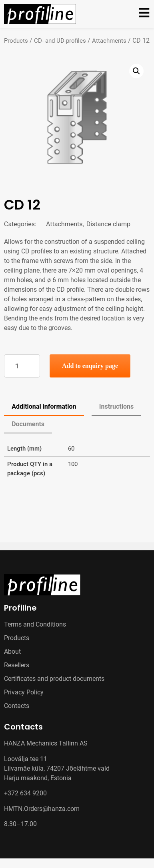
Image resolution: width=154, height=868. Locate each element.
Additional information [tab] (44, 406)
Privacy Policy (24, 692)
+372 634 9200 (25, 793)
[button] (136, 71)
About (12, 651)
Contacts (17, 706)
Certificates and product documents (54, 679)
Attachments (109, 41)
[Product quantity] (22, 366)
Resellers (17, 665)
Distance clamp (108, 224)
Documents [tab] (28, 424)
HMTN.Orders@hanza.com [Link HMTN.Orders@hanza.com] (42, 809)
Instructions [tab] (116, 406)
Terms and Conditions (35, 624)
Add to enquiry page (90, 366)
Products (16, 41)
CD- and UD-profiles (60, 41)
